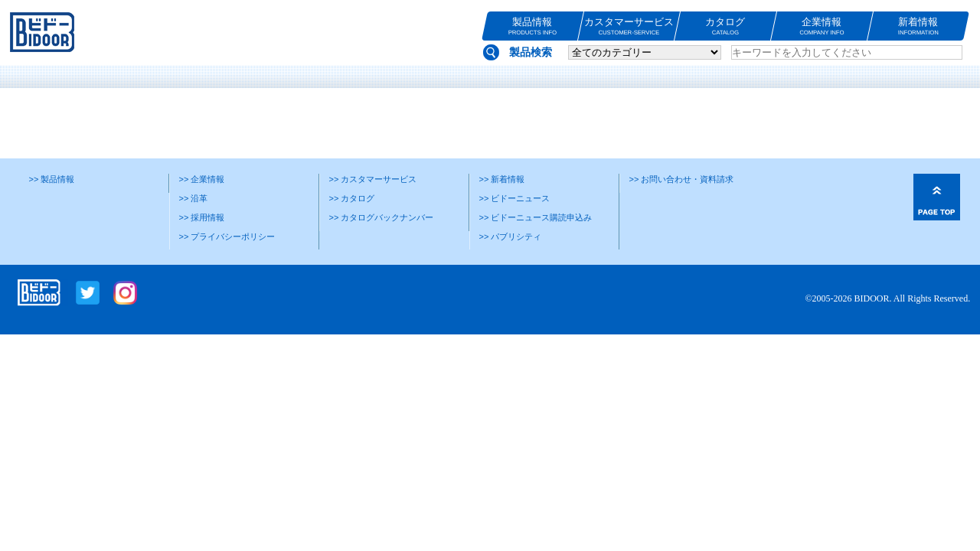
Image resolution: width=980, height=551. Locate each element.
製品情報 (532, 26)
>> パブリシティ (511, 236)
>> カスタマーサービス (373, 179)
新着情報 (918, 26)
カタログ (725, 26)
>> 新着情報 (502, 179)
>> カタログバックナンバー (382, 217)
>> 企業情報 (202, 179)
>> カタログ (352, 198)
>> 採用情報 (202, 217)
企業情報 (822, 26)
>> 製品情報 (52, 179)
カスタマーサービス (629, 26)
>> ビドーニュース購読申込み (536, 217)
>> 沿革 (194, 198)
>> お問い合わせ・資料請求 (682, 179)
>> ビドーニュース (515, 198)
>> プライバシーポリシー (227, 236)
